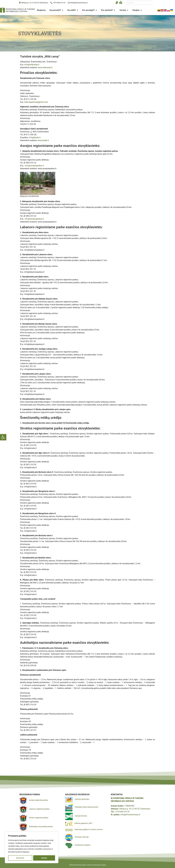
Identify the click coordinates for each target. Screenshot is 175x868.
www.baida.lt (43, 140)
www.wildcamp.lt (45, 67)
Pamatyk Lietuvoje (82, 837)
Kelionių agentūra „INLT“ (84, 823)
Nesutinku (20, 858)
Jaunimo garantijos (82, 799)
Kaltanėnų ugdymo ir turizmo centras (89, 829)
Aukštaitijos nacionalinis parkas (41, 827)
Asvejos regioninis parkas (38, 800)
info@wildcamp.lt (32, 65)
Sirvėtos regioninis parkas (39, 818)
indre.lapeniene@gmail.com (36, 102)
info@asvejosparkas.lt (34, 166)
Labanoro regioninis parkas (39, 809)
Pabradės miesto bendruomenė (86, 807)
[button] (3, 437)
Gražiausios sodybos (83, 845)
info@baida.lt (35, 137)
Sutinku (44, 858)
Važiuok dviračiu (81, 816)
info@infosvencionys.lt (130, 815)
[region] (32, 848)
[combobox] (139, 3)
